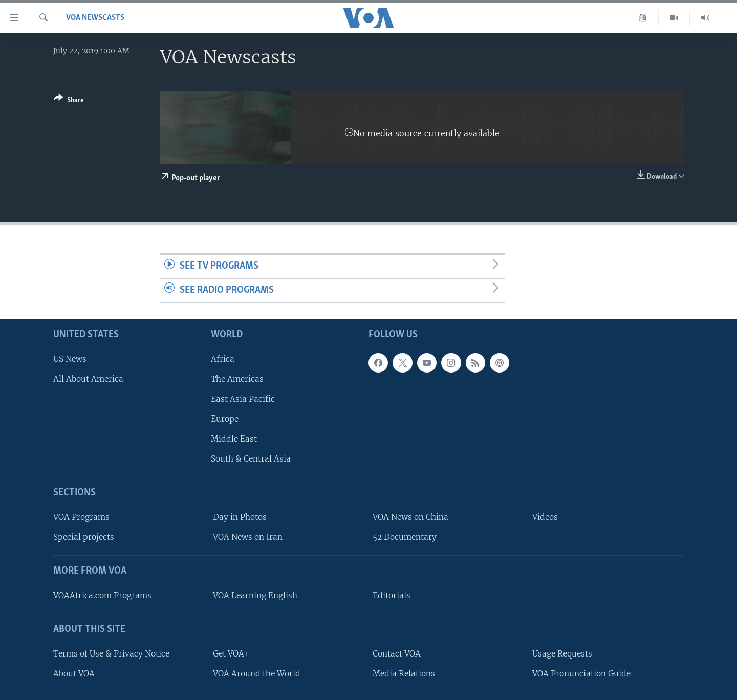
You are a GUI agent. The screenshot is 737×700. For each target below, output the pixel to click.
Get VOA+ (231, 653)
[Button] (69, 101)
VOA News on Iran (248, 537)
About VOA (74, 673)
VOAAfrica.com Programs (102, 595)
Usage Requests (562, 653)
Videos (545, 517)
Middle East (234, 439)
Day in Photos (240, 517)
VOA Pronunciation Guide (581, 673)
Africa (223, 358)
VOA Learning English (255, 595)
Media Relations (404, 673)
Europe (225, 419)
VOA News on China (410, 517)
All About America (88, 378)
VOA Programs (81, 517)
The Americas (237, 378)
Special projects (84, 537)
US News (70, 358)
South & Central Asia (251, 459)
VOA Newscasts (95, 18)
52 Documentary (405, 537)
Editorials (392, 595)
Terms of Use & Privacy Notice (111, 653)
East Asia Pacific (243, 399)
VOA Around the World (257, 673)
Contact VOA (397, 653)
